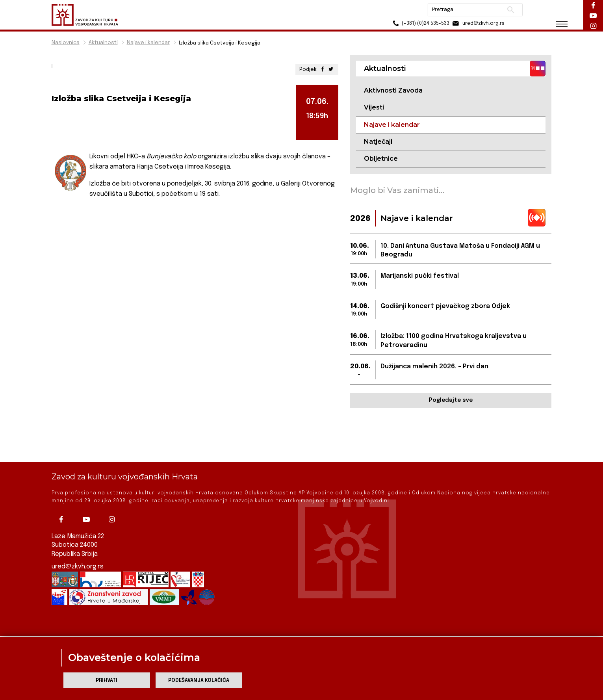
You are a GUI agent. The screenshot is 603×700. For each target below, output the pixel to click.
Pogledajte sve (451, 400)
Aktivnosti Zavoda (393, 90)
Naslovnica (66, 43)
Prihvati (107, 681)
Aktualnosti (103, 43)
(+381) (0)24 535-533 (420, 23)
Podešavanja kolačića (199, 681)
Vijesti (374, 107)
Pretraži (511, 10)
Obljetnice (381, 159)
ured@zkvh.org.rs (78, 549)
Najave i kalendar (148, 43)
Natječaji (378, 142)
